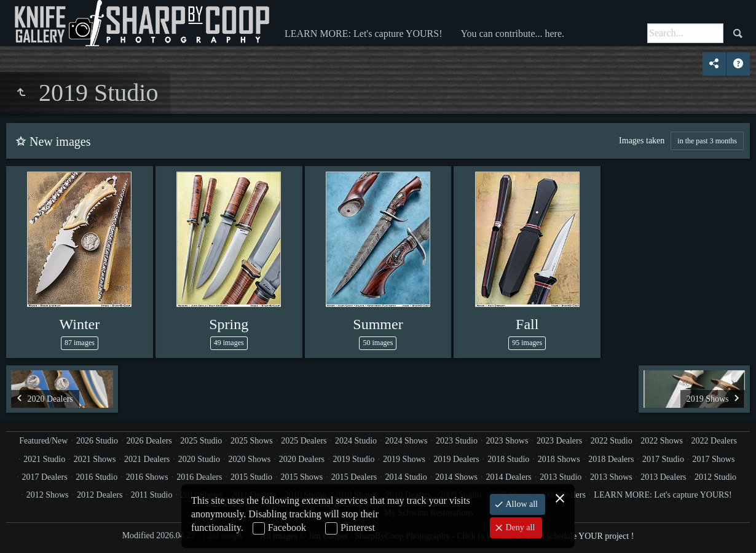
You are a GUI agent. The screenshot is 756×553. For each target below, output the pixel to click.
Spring (229, 324)
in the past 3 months (707, 141)
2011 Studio (152, 495)
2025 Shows (252, 441)
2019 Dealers (456, 459)
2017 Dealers (44, 477)
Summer (378, 324)
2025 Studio (201, 441)
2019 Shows (404, 459)
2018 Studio (508, 459)
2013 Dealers (663, 477)
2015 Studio (251, 477)
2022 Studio (612, 441)
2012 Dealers (100, 495)
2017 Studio (663, 459)
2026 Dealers (149, 441)
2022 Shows (662, 441)
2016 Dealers (199, 477)
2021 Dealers (147, 459)
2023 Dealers (559, 441)
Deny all (519, 527)
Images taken (642, 141)
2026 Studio (97, 441)
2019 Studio (354, 459)
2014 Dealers (509, 477)
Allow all (521, 504)
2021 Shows (95, 459)
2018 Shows (559, 459)
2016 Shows (147, 477)
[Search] (685, 33)
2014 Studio (406, 477)
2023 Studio (457, 441)
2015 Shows (301, 477)
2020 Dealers (302, 459)
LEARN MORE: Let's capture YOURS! (363, 34)
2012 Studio (715, 477)
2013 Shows (611, 477)
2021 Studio (44, 459)
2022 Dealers (714, 441)
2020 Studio (199, 459)
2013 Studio (561, 477)
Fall (527, 324)
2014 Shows (456, 477)
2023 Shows (507, 441)
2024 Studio (356, 441)
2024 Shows (407, 441)
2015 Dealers (354, 477)
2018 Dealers (611, 459)
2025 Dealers (304, 441)
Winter (80, 324)
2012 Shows (48, 495)
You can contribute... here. (512, 34)
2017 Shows (714, 459)
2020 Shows (249, 459)
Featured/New (43, 441)
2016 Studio (96, 477)
